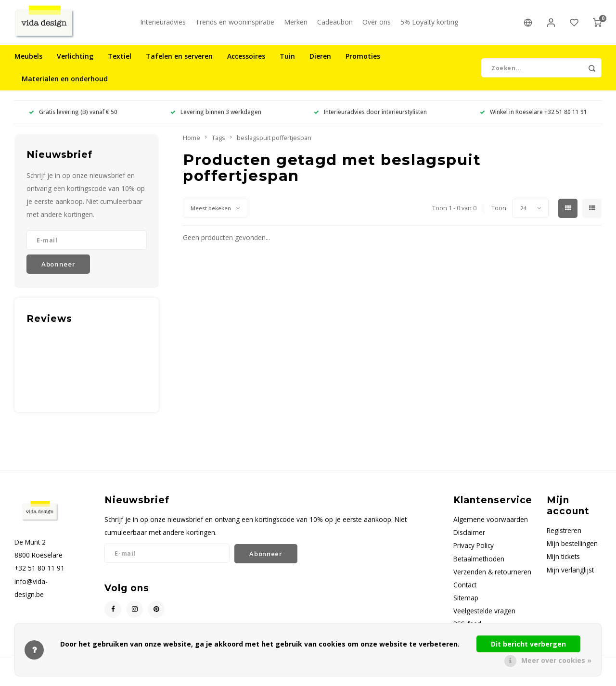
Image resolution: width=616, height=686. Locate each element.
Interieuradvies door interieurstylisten (370, 120)
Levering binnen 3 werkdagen (216, 120)
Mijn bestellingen (572, 552)
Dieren (320, 65)
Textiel (120, 65)
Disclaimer (469, 541)
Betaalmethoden (479, 567)
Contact (465, 593)
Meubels (28, 65)
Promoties (363, 65)
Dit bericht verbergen (528, 644)
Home (192, 146)
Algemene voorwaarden (491, 528)
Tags (218, 146)
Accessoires (246, 65)
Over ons (377, 26)
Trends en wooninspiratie (235, 26)
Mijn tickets (563, 565)
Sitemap (466, 606)
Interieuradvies (163, 26)
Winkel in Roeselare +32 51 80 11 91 (533, 120)
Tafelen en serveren (179, 65)
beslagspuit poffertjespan (274, 146)
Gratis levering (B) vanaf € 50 (73, 120)
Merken (296, 26)
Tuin (287, 65)
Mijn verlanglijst (570, 578)
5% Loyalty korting (429, 26)
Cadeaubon (335, 26)
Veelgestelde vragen (484, 619)
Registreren (564, 539)
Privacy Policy (474, 554)
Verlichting (75, 65)
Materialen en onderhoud (65, 87)
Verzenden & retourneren (492, 580)
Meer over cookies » (556, 660)
